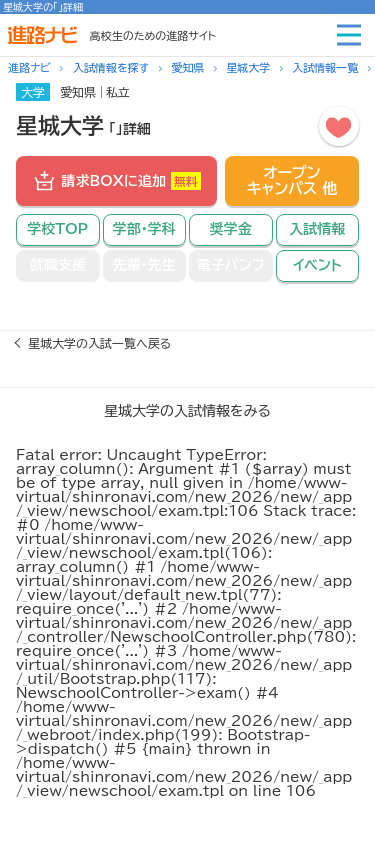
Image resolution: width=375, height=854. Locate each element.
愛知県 (187, 67)
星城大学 (248, 67)
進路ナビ (29, 67)
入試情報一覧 (325, 67)
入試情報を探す (111, 67)
